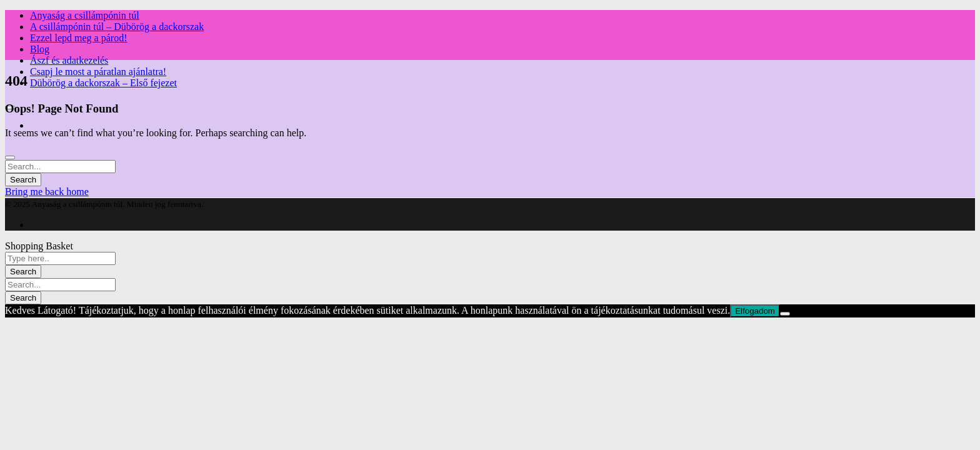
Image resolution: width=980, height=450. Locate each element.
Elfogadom (755, 311)
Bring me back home (47, 192)
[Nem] (785, 314)
